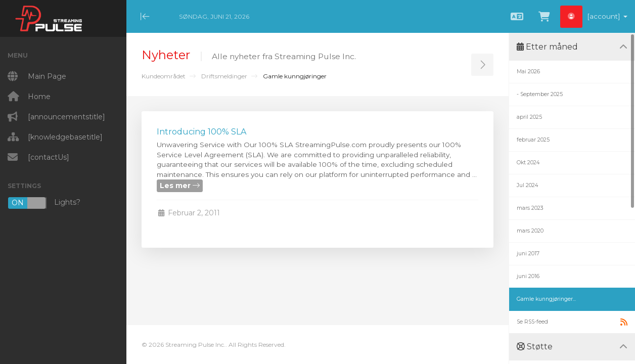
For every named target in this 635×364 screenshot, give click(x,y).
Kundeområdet (164, 76)
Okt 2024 (528, 163)
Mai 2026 (528, 72)
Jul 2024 (527, 185)
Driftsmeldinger (224, 76)
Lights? (44, 203)
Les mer (180, 186)
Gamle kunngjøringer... (546, 299)
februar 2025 (533, 140)
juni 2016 (528, 276)
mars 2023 (530, 208)
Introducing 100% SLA (201, 132)
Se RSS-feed (572, 322)
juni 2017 (528, 254)
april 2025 (529, 117)
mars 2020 (530, 231)
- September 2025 (540, 94)
